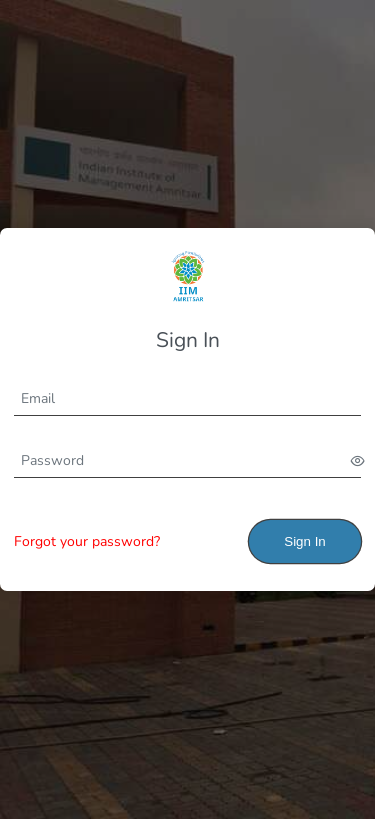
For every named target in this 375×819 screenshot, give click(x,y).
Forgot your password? (87, 541)
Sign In (305, 541)
